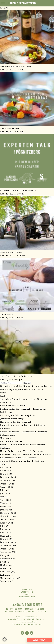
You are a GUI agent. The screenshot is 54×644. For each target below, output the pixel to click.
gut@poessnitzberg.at (16, 612)
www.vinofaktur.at (17, 620)
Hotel (3, 569)
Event (3, 562)
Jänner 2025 (6, 510)
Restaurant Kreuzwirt (11, 442)
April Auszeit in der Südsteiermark (18, 377)
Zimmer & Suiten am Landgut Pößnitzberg (22, 461)
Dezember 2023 (8, 543)
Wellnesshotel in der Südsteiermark (18, 458)
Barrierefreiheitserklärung (13, 406)
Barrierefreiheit (27, 597)
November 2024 (8, 517)
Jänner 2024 (6, 539)
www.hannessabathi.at (27, 622)
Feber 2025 (6, 507)
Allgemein (5, 559)
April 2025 (5, 500)
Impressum (6, 429)
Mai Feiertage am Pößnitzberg (16, 67)
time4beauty (6, 315)
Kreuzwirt (5, 572)
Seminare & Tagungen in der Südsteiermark (22, 445)
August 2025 (6, 487)
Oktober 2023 (7, 549)
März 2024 (5, 536)
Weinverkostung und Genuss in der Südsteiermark (26, 455)
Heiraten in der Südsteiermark (16, 422)
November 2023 (8, 546)
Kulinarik (5, 575)
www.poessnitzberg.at (38, 612)
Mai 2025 (5, 497)
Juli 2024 (5, 526)
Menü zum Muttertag (11, 129)
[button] (5, 639)
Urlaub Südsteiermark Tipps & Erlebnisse (22, 451)
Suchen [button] (27, 383)
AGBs (27, 594)
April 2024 (5, 533)
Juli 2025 (5, 491)
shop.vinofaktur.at (36, 620)
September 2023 (8, 552)
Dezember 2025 (8, 477)
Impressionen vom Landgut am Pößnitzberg (23, 425)
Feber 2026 (6, 471)
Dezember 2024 (8, 513)
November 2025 (8, 481)
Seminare (5, 582)
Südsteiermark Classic (11, 253)
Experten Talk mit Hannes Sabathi (18, 191)
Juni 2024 (5, 530)
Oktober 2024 (7, 520)
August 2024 (6, 523)
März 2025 (5, 504)
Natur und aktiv (8, 578)
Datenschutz (27, 592)
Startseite (5, 448)
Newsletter (5, 438)
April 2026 (5, 468)
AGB (3, 396)
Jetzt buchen (39, 640)
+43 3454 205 (42, 609)
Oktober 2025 (7, 484)
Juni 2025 (5, 494)
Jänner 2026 (6, 474)
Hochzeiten (6, 565)
